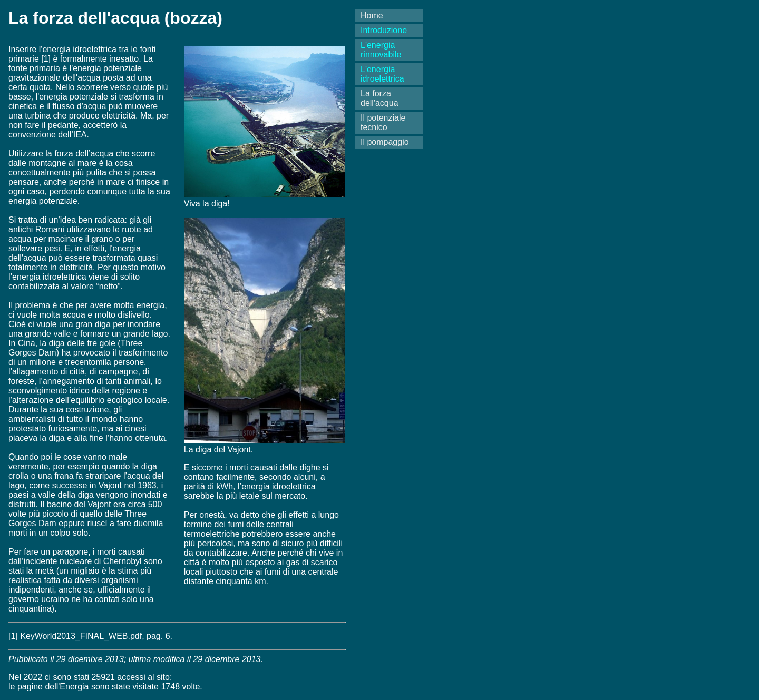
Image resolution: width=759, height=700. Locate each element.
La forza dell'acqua (379, 98)
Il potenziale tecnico (383, 122)
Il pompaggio (385, 142)
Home (372, 16)
